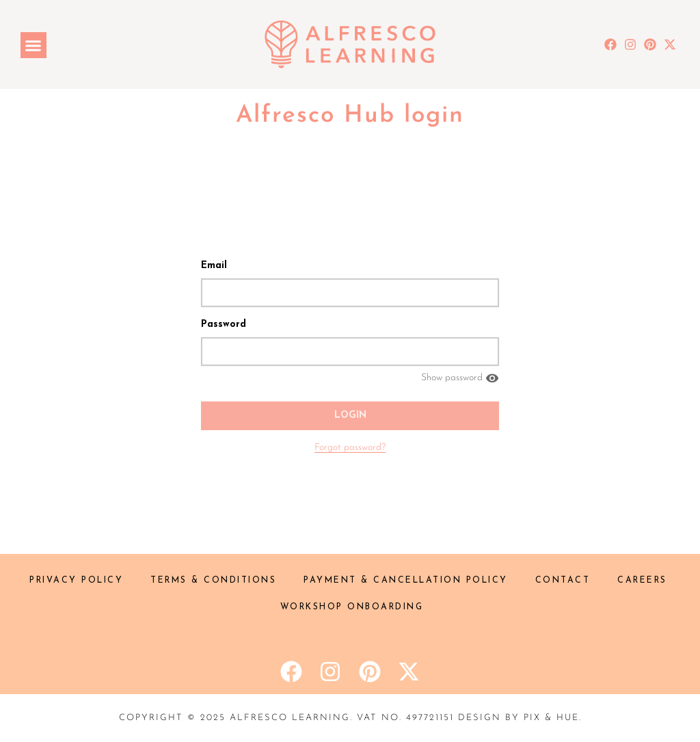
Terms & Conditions (213, 581)
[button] (33, 45)
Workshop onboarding (352, 607)
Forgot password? (350, 448)
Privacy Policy (76, 581)
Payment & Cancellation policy (406, 581)
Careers (642, 581)
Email (214, 266)
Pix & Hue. (553, 718)
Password (224, 324)
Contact (563, 581)
